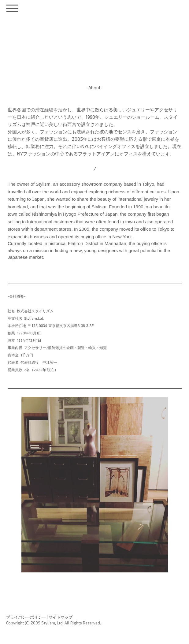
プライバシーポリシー (26, 617)
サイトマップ (61, 617)
